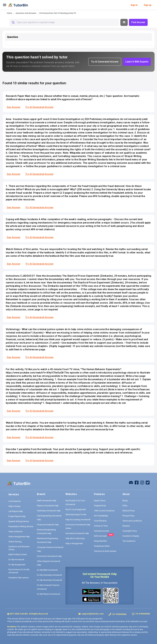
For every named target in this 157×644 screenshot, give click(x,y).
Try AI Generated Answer (39, 107)
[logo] (18, 5)
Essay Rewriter (100, 541)
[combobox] (64, 22)
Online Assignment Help (19, 537)
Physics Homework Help (48, 506)
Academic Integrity (131, 536)
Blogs (125, 501)
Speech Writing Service (19, 521)
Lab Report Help (16, 511)
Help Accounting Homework (78, 520)
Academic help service (18, 578)
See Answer (14, 107)
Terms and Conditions (132, 521)
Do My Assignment (17, 565)
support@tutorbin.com (92, 614)
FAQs (125, 506)
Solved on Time (101, 526)
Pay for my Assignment (76, 509)
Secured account (101, 531)
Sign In (134, 5)
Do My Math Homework (47, 570)
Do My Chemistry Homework (50, 580)
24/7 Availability (101, 516)
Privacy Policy (128, 516)
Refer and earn (100, 536)
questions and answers (26, 13)
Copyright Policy (130, 531)
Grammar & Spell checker (105, 551)
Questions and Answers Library (19, 548)
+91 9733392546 (119, 614)
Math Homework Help (47, 501)
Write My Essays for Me (76, 514)
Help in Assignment (74, 543)
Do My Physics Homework (49, 594)
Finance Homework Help (48, 525)
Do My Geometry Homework (49, 575)
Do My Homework (16, 560)
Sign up (148, 5)
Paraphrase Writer (102, 546)
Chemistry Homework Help (49, 511)
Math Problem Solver (18, 554)
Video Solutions (15, 531)
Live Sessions (15, 501)
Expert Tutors (100, 501)
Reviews (126, 526)
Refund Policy (129, 511)
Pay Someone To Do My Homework (19, 571)
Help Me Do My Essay (75, 538)
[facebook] (131, 482)
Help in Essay (14, 506)
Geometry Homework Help (77, 533)
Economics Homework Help (49, 556)
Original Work (100, 506)
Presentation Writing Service (21, 526)
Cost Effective (100, 521)
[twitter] (148, 482)
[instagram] (142, 482)
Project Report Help (17, 516)
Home (10, 13)
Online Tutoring (15, 542)
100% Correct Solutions (104, 511)
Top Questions (129, 541)
